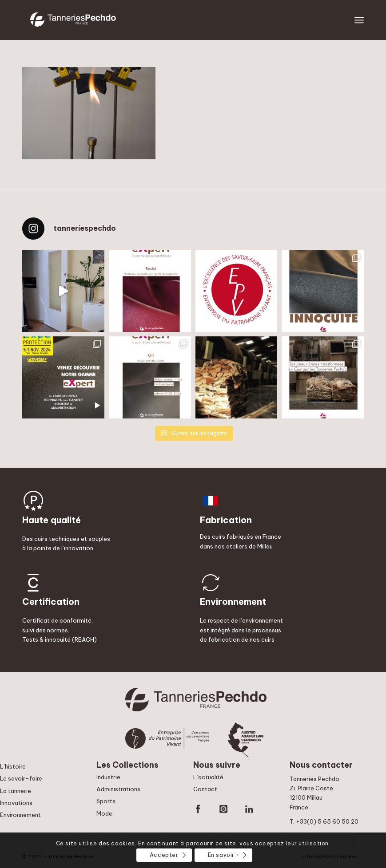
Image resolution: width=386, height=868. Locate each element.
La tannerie (16, 791)
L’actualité (208, 777)
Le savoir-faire (21, 778)
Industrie (108, 777)
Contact (205, 789)
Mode (104, 813)
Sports (106, 801)
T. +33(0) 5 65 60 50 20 (324, 821)
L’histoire (13, 766)
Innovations (16, 803)
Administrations (118, 789)
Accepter (164, 855)
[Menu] (359, 20)
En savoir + (224, 855)
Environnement (20, 815)
